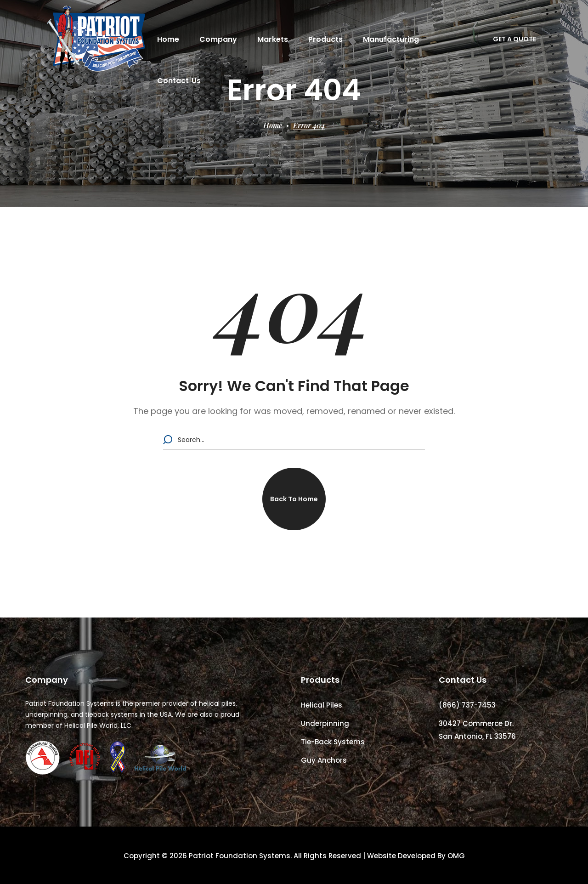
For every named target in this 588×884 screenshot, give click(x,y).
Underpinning (325, 723)
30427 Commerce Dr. (476, 723)
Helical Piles (322, 705)
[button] (514, 39)
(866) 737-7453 (467, 705)
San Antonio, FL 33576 (477, 736)
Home (273, 125)
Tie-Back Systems (333, 742)
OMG (456, 856)
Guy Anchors (324, 760)
